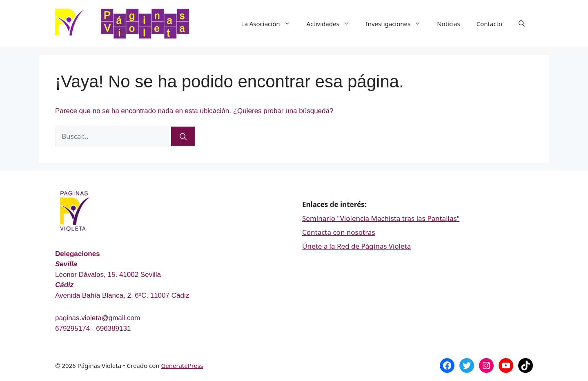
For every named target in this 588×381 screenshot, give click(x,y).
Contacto (489, 24)
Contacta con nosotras (339, 232)
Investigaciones (398, 24)
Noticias (448, 24)
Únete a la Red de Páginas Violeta (356, 246)
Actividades (332, 24)
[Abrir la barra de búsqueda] (522, 24)
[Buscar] (183, 136)
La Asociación (270, 24)
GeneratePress (182, 365)
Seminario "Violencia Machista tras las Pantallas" (381, 218)
